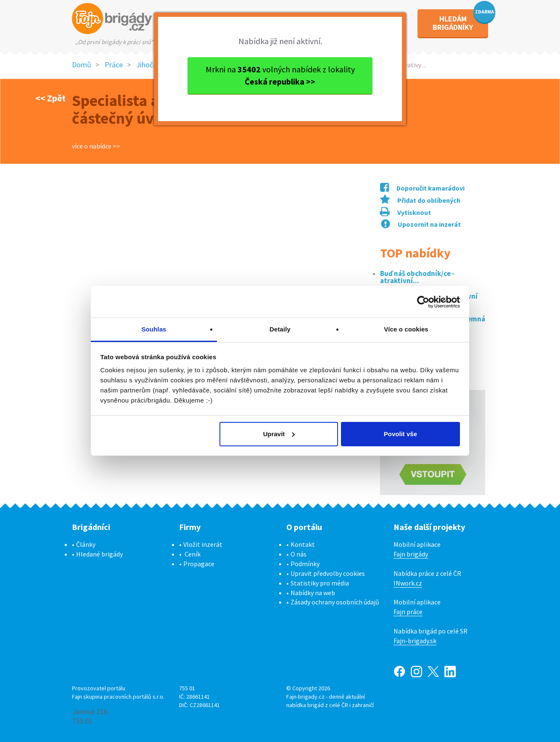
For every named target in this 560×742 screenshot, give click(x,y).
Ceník (193, 554)
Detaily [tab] (280, 329)
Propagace (199, 564)
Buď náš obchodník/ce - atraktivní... (417, 277)
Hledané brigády (99, 554)
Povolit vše (400, 434)
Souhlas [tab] (154, 329)
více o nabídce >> (96, 146)
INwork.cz (408, 583)
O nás (298, 554)
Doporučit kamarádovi (422, 188)
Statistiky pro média (320, 583)
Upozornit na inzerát (421, 224)
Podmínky (305, 564)
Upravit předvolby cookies (328, 573)
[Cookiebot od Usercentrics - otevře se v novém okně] (423, 302)
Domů (82, 65)
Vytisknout (405, 212)
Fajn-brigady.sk (415, 641)
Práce (114, 65)
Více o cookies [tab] (406, 329)
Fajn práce (408, 612)
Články (86, 544)
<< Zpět (50, 98)
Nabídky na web (313, 593)
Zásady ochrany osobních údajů (335, 602)
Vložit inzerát (203, 544)
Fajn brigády (411, 554)
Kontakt (303, 544)
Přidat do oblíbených (420, 200)
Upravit (279, 434)
